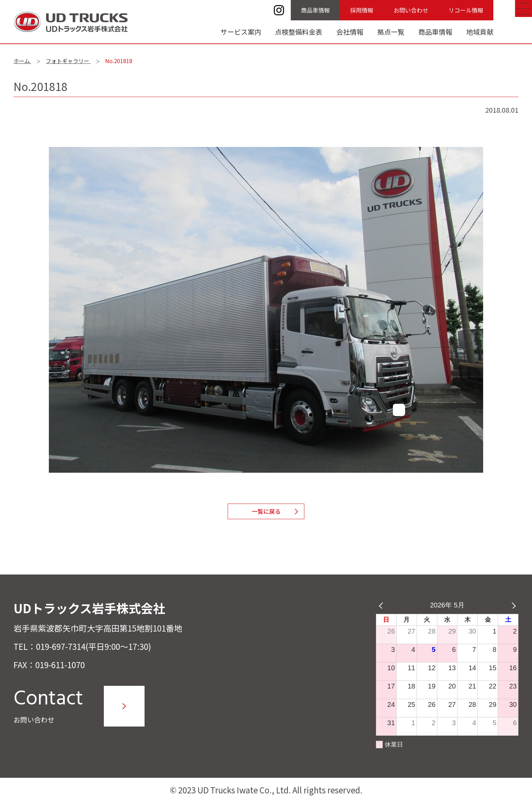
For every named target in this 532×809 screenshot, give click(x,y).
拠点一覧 (391, 32)
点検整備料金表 (299, 32)
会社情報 (350, 32)
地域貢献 (480, 32)
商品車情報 (315, 10)
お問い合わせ (411, 10)
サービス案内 (241, 32)
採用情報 (362, 10)
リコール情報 (466, 10)
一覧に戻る (266, 514)
